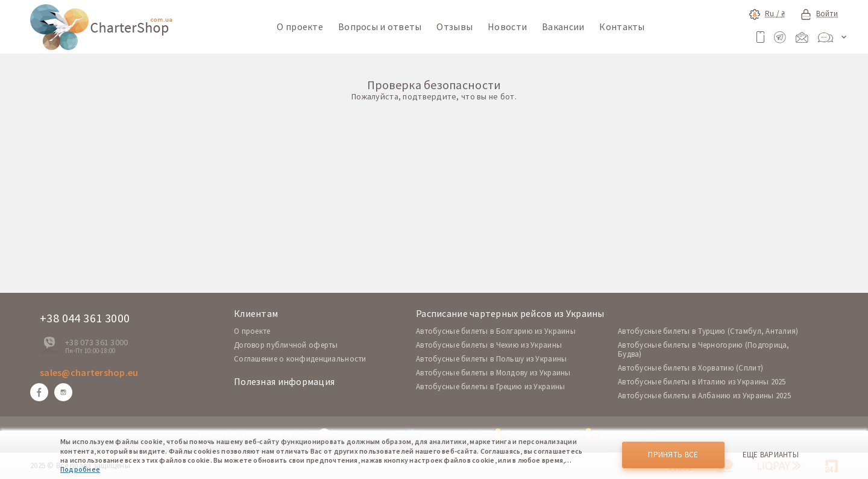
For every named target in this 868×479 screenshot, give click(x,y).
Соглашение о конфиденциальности (300, 359)
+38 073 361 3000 (96, 342)
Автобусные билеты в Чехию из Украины (489, 345)
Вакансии (563, 27)
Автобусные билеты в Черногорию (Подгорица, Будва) (704, 349)
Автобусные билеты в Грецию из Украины (490, 387)
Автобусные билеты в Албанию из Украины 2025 (704, 396)
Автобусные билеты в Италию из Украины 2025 (702, 382)
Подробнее (80, 469)
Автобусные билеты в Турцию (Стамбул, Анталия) (708, 331)
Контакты (622, 27)
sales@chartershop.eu (89, 372)
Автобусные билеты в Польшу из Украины (491, 359)
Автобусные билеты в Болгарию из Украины (496, 331)
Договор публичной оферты (286, 345)
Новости (507, 27)
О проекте (300, 27)
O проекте (252, 331)
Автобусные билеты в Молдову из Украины (493, 373)
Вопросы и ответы (380, 27)
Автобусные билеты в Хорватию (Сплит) (690, 368)
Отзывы (454, 27)
